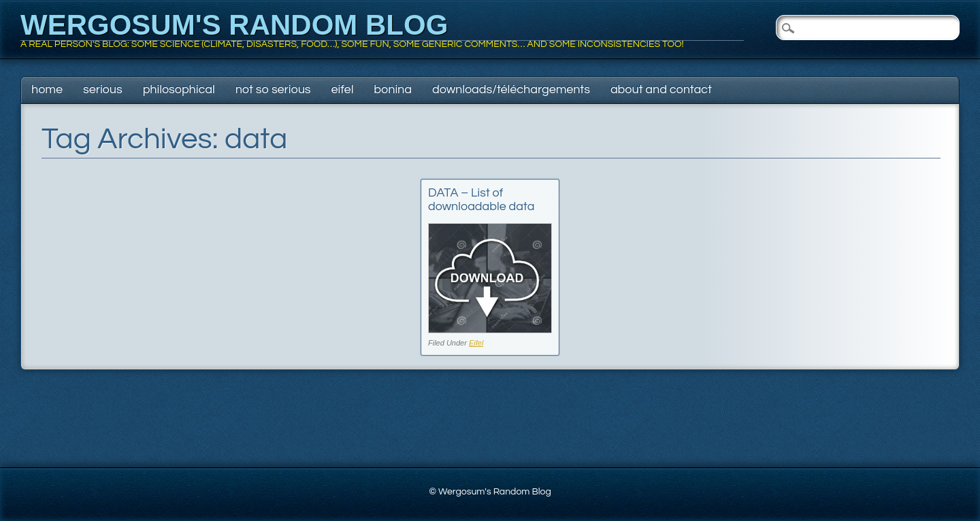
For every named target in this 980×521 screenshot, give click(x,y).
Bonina (393, 89)
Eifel (343, 89)
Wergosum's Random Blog (234, 25)
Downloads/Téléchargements (511, 89)
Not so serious (273, 89)
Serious (103, 89)
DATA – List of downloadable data (481, 200)
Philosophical (179, 89)
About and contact (661, 89)
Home (47, 89)
